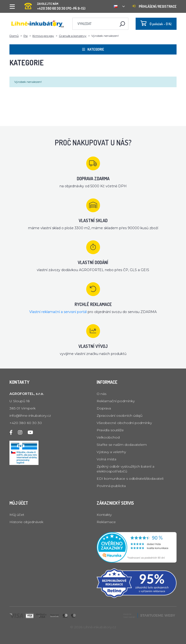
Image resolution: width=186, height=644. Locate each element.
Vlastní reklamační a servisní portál (58, 312)
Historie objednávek (26, 522)
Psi (26, 36)
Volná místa (106, 459)
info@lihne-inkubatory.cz (30, 416)
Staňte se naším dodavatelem (122, 445)
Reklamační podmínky (116, 401)
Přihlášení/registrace (154, 6)
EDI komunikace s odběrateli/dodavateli (130, 479)
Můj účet (17, 515)
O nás (101, 394)
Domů (14, 36)
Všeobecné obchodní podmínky (124, 423)
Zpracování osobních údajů (120, 416)
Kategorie (93, 49)
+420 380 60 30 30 (26, 423)
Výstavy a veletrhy (111, 452)
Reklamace (106, 522)
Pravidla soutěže (110, 430)
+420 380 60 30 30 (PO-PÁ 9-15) (55, 5)
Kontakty (104, 515)
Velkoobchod (108, 437)
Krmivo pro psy (43, 36)
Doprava (104, 408)
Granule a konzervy (73, 36)
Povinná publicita (111, 486)
